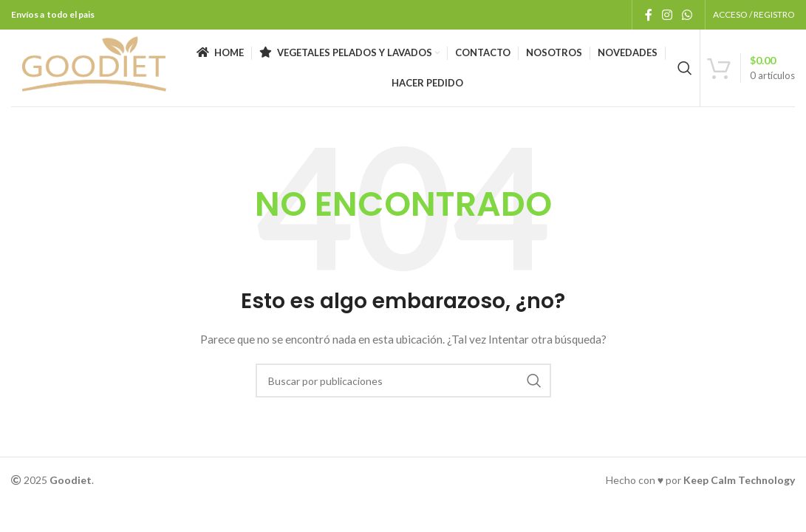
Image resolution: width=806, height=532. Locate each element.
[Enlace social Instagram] (667, 15)
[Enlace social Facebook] (648, 15)
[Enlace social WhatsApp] (687, 15)
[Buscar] (685, 68)
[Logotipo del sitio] (94, 67)
